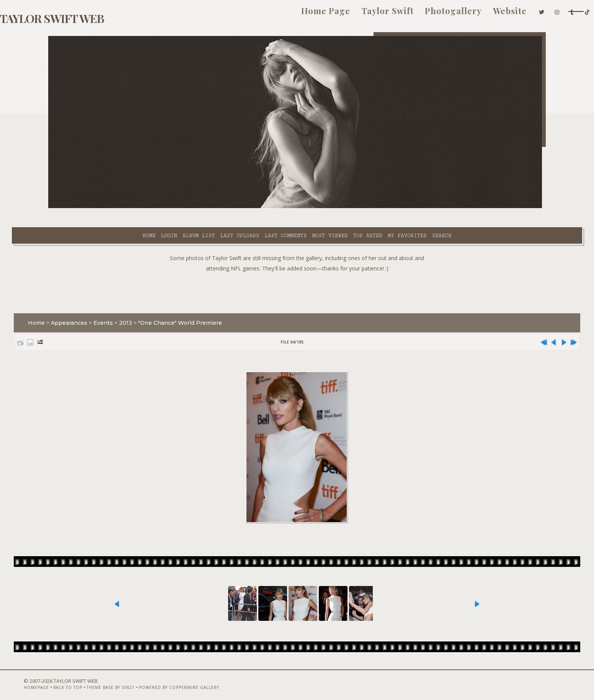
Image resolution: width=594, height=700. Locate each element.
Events (140, 304)
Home (80, 207)
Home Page (247, 15)
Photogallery (375, 15)
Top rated (299, 207)
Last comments (217, 207)
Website (431, 15)
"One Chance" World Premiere (216, 304)
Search (373, 207)
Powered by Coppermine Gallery (203, 680)
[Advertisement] (297, 272)
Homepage (61, 680)
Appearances (105, 304)
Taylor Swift (309, 15)
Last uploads (171, 207)
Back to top (92, 680)
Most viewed (261, 207)
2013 (162, 304)
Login (100, 207)
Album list (130, 207)
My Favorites (338, 207)
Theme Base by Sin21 (135, 680)
